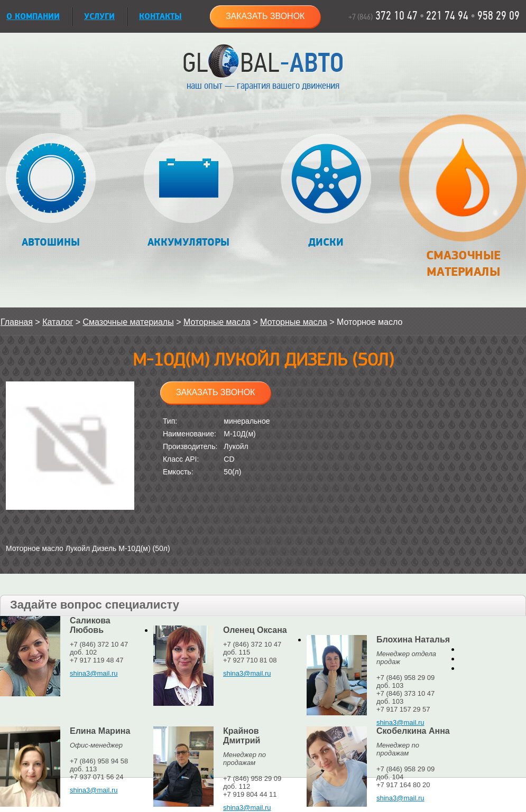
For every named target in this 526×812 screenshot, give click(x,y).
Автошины (51, 191)
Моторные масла (217, 322)
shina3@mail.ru (94, 673)
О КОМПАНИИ (33, 17)
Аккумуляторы (188, 191)
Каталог (58, 322)
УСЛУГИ (99, 17)
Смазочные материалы (463, 202)
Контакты (160, 17)
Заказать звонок (265, 16)
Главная (17, 322)
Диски (326, 191)
